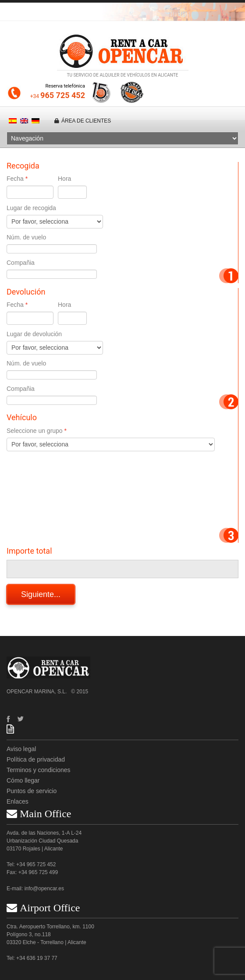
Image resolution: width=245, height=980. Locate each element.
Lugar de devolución (34, 334)
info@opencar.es (44, 889)
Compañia (21, 263)
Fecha (15, 179)
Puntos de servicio (32, 791)
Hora (64, 179)
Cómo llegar (23, 780)
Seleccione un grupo (35, 431)
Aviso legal (21, 749)
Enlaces (18, 801)
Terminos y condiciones (39, 770)
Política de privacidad (36, 759)
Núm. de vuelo (26, 237)
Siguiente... (41, 594)
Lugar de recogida (31, 208)
